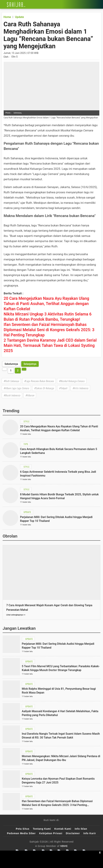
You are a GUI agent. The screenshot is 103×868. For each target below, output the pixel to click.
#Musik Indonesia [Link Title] (12, 395)
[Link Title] (3, 4)
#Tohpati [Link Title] (63, 388)
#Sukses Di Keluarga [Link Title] (44, 388)
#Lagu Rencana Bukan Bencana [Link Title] (39, 381)
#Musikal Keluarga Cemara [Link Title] (72, 381)
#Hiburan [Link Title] (30, 395)
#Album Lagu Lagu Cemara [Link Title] (16, 388)
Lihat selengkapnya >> (16, 615)
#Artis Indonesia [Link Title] (80, 388)
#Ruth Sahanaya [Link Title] (11, 381)
